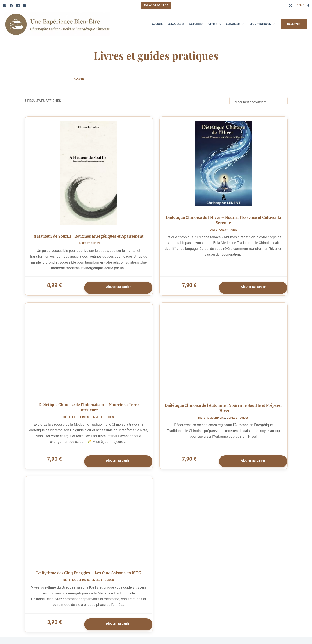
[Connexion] (291, 6)
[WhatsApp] (24, 6)
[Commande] (259, 101)
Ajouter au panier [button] (117, 288)
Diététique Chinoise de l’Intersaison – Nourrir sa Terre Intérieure (89, 411)
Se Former (197, 24)
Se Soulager (176, 24)
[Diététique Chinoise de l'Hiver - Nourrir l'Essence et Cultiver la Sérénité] (224, 165)
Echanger (236, 24)
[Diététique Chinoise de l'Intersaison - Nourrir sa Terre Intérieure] (89, 354)
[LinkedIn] (18, 6)
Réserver (294, 24)
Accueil (157, 24)
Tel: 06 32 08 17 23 (156, 5)
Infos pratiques (263, 24)
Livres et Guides (89, 245)
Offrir (216, 24)
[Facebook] (11, 6)
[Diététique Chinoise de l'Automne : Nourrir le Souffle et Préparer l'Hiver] (224, 354)
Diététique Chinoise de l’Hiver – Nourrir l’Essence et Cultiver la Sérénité (223, 222)
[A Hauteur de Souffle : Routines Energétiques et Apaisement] (89, 174)
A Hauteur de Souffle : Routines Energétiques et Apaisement (88, 238)
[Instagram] (5, 6)
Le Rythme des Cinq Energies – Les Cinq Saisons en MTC (89, 579)
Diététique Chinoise (223, 231)
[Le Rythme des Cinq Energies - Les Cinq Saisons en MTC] (89, 527)
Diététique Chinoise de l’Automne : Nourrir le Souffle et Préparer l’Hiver (223, 412)
